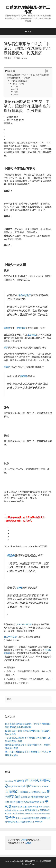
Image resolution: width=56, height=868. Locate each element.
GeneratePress (28, 864)
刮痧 (17, 94)
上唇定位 (32, 335)
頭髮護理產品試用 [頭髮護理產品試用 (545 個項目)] (27, 822)
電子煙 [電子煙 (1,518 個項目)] (10, 817)
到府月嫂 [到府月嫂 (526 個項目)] (17, 787)
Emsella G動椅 (24, 624)
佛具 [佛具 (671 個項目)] (11, 786)
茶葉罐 (28, 843)
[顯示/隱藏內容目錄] (47, 71)
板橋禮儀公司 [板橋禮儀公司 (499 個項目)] (26, 797)
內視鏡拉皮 (24, 295)
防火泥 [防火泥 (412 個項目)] (48, 814)
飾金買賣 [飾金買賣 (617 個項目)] (39, 822)
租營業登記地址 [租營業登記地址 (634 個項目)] (32, 810)
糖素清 (7, 367)
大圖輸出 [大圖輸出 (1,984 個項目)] (12, 791)
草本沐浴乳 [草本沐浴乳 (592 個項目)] (20, 813)
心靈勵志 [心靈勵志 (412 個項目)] (43, 792)
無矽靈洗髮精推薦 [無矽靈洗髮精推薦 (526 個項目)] (33, 802)
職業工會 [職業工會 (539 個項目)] (11, 813)
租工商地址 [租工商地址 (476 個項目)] (21, 810)
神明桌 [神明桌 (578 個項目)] (36, 807)
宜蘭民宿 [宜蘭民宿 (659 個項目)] (36, 792)
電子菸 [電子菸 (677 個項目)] (18, 818)
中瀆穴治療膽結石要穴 (20, 81)
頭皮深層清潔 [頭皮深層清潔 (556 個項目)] (34, 818)
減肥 (6, 347)
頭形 (20, 588)
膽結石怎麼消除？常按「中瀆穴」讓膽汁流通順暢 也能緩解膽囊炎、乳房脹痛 (28, 76)
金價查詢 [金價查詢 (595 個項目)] (41, 813)
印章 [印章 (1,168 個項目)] (29, 786)
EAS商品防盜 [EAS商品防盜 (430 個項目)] (9, 781)
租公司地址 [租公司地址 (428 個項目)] (46, 807)
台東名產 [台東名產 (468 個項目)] (45, 787)
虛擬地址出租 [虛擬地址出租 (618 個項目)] (31, 813)
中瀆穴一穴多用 (18, 84)
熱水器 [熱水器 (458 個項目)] (42, 802)
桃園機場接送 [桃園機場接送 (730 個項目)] (38, 797)
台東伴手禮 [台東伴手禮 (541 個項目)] (37, 786)
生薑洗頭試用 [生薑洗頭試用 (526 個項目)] (17, 807)
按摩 (17, 87)
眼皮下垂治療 (10, 637)
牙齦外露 (21, 328)
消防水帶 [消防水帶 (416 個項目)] (13, 802)
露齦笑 (7, 328)
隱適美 (11, 555)
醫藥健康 (11, 667)
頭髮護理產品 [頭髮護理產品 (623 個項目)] (13, 822)
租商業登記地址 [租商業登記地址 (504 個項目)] (11, 810)
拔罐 (17, 92)
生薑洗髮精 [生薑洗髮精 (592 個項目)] (27, 807)
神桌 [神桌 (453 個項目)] (41, 807)
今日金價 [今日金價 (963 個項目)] (19, 781)
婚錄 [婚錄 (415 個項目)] (30, 792)
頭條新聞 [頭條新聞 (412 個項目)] (25, 818)
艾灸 (17, 89)
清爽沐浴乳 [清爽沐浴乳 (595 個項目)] (21, 802)
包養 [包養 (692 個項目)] (23, 786)
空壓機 (24, 840)
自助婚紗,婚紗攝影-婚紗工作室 (28, 10)
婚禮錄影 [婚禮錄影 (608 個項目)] (24, 792)
